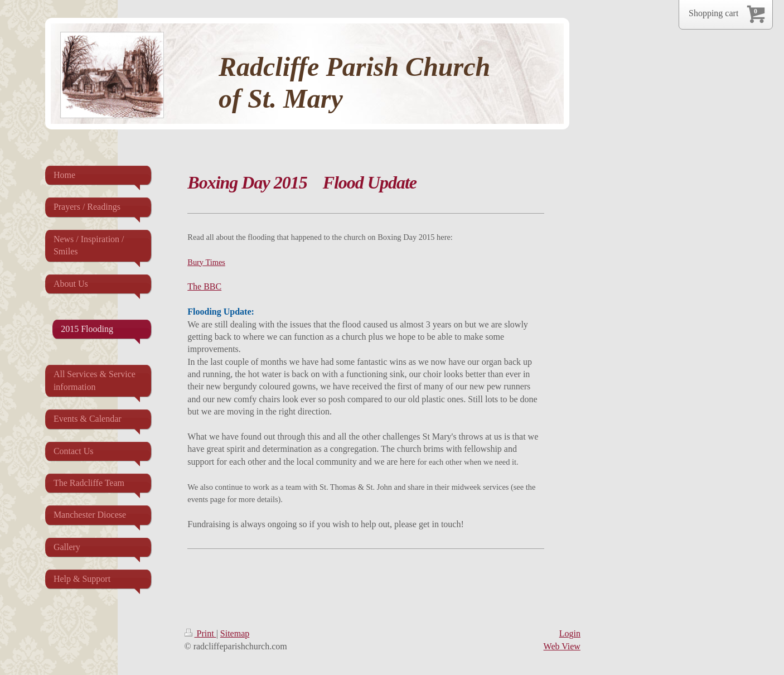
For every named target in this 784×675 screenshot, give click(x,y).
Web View (562, 646)
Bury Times (206, 262)
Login (570, 633)
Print (200, 633)
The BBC (204, 286)
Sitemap (235, 633)
